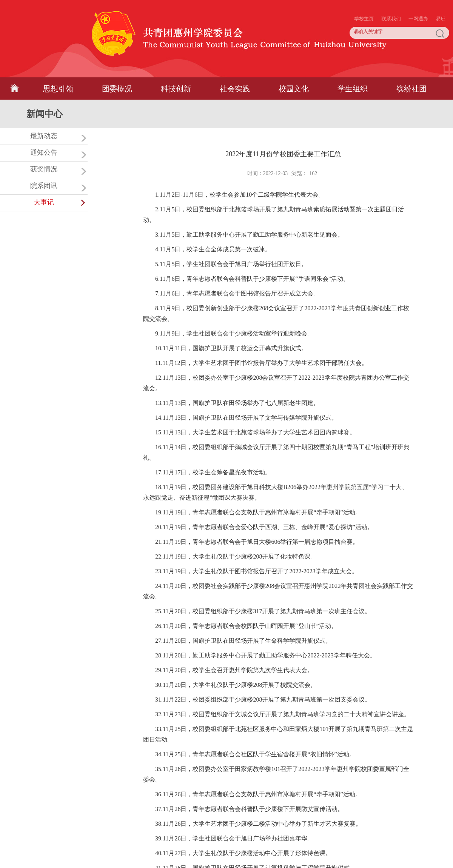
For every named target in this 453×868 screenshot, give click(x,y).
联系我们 (391, 4)
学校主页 (364, 4)
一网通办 (418, 4)
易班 (441, 4)
